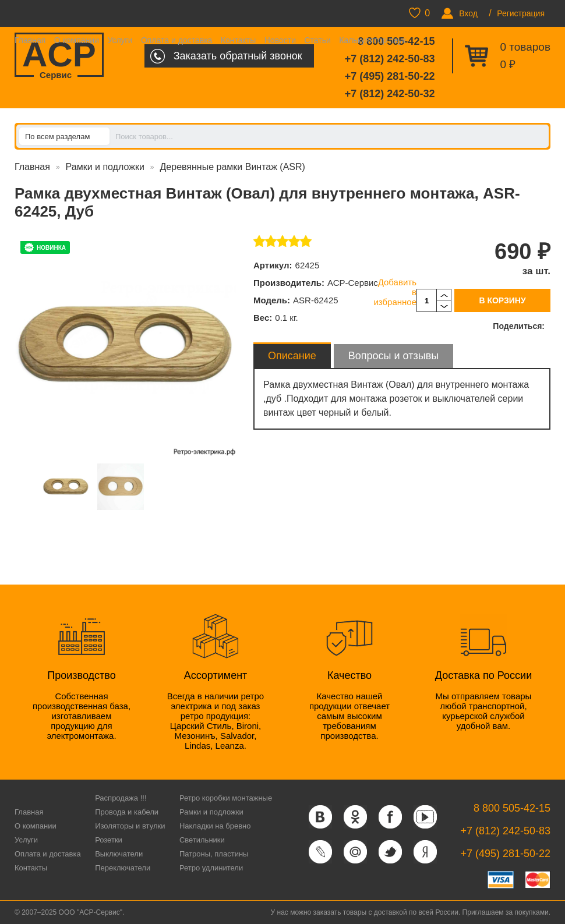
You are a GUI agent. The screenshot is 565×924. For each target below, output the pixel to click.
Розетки (109, 840)
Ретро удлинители (211, 868)
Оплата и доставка (176, 40)
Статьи (317, 40)
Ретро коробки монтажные (226, 798)
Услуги (120, 40)
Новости (280, 40)
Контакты (238, 40)
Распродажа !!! (121, 798)
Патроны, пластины (214, 854)
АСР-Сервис (353, 283)
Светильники (202, 840)
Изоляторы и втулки (130, 826)
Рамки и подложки (105, 167)
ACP (59, 56)
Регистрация (521, 13)
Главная (30, 40)
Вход (468, 13)
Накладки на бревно (215, 826)
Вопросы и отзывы (393, 356)
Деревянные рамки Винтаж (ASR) (233, 167)
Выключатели (119, 854)
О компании (77, 40)
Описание (292, 356)
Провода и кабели (127, 812)
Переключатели (123, 868)
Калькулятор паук (372, 40)
